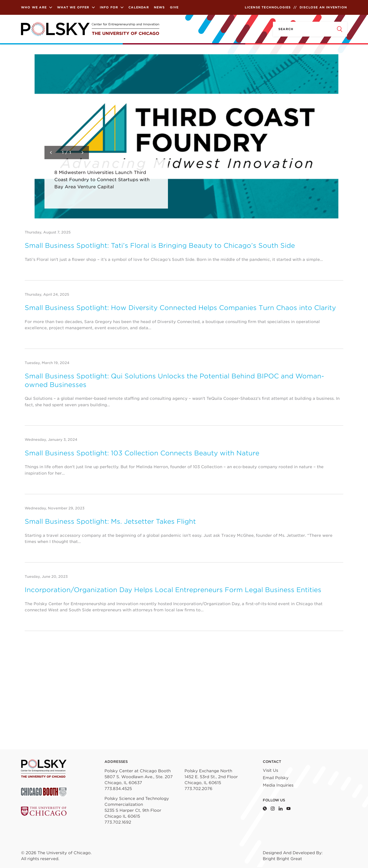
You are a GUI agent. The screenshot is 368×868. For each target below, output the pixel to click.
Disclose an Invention (323, 7)
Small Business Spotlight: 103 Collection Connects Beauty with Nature (142, 453)
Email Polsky (276, 778)
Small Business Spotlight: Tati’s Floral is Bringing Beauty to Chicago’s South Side (160, 245)
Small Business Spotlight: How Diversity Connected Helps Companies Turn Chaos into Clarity (180, 308)
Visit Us (270, 770)
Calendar (139, 7)
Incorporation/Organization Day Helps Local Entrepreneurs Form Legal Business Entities (173, 590)
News (159, 7)
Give (174, 7)
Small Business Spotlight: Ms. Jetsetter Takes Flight (110, 521)
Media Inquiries (278, 785)
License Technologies (268, 7)
